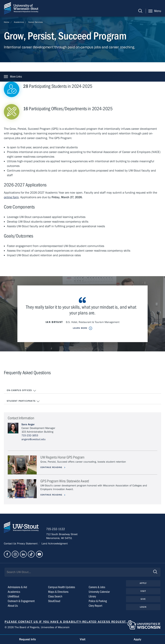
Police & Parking (98, 601)
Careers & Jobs (97, 587)
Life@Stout (13, 597)
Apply (143, 584)
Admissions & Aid (17, 587)
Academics (19, 22)
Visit (143, 591)
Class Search (55, 597)
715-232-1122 (56, 529)
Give (143, 599)
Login (143, 607)
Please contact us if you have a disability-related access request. (66, 622)
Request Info (27, 639)
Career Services (35, 22)
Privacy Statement (28, 544)
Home (7, 22)
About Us (13, 606)
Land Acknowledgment (54, 544)
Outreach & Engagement (21, 601)
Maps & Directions (58, 592)
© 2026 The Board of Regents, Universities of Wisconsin (37, 628)
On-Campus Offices (22, 391)
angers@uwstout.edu (34, 439)
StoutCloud (54, 601)
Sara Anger (28, 424)
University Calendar (99, 592)
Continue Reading (52, 467)
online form (11, 197)
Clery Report (95, 606)
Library (92, 597)
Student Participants (23, 401)
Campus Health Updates (62, 587)
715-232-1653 (30, 436)
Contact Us (10, 544)
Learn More (80, 328)
